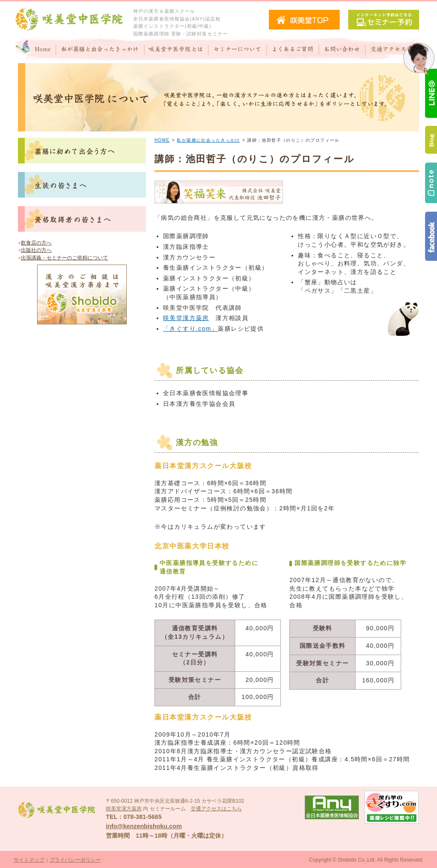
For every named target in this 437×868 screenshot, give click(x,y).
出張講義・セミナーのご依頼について (64, 258)
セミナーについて (237, 50)
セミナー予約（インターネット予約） (384, 20)
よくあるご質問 (293, 50)
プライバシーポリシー (75, 860)
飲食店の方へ (36, 243)
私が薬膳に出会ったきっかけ (208, 140)
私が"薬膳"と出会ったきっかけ (101, 50)
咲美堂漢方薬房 (186, 318)
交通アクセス (394, 50)
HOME (162, 140)
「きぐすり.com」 (190, 329)
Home (35, 50)
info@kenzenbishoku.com (144, 826)
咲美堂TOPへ (304, 20)
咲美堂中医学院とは (176, 50)
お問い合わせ (342, 50)
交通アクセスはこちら (216, 809)
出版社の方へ (36, 250)
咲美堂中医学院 (69, 19)
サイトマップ (29, 860)
